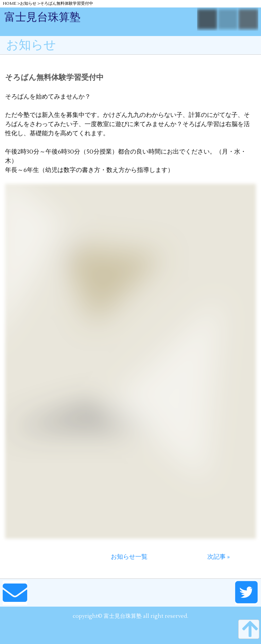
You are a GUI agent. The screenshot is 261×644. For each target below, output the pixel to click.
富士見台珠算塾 (42, 17)
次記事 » (219, 557)
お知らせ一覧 (129, 557)
